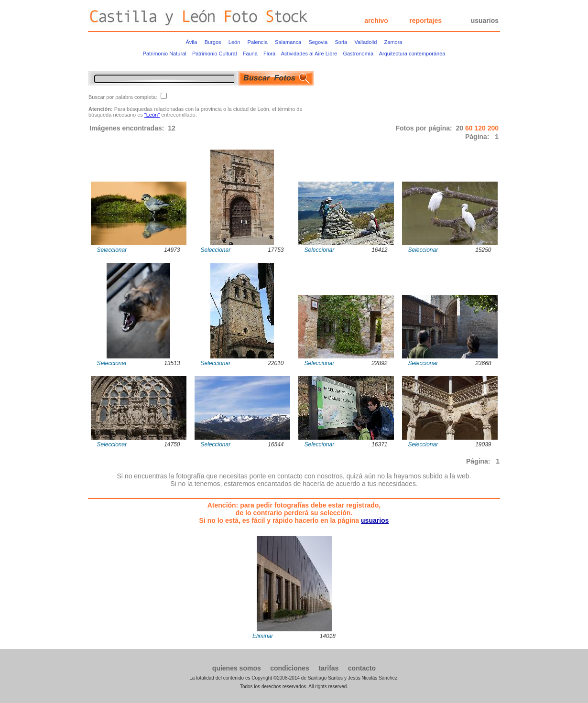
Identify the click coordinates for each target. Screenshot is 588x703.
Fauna (250, 54)
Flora (269, 54)
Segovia (318, 42)
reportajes (425, 21)
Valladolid (365, 42)
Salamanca (288, 42)
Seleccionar (112, 250)
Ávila (192, 42)
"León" (152, 115)
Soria (341, 42)
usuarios (485, 21)
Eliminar (263, 636)
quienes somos (237, 668)
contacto (362, 668)
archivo (376, 21)
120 (481, 128)
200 (493, 128)
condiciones (290, 668)
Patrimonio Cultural (215, 54)
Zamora (393, 42)
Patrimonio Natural (165, 54)
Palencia (258, 42)
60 (470, 128)
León (234, 42)
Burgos (213, 42)
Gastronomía (358, 54)
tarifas (328, 668)
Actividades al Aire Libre (309, 54)
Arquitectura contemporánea (412, 54)
